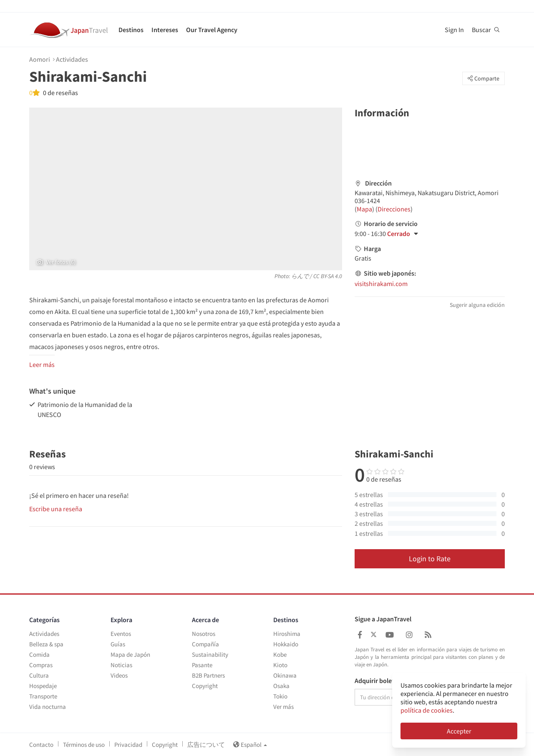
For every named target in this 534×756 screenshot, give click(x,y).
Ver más (283, 707)
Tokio (280, 696)
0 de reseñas (60, 93)
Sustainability (210, 654)
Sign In (454, 30)
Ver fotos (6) (56, 262)
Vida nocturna (48, 707)
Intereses (165, 30)
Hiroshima (287, 634)
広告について (206, 745)
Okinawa (285, 675)
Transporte (43, 696)
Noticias (121, 665)
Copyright (205, 686)
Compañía (205, 644)
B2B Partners (208, 675)
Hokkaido (286, 644)
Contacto (41, 745)
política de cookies (427, 710)
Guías (118, 644)
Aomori (40, 59)
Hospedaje (43, 686)
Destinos (131, 30)
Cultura (39, 675)
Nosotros (204, 634)
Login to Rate (430, 559)
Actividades (72, 59)
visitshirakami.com (381, 284)
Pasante (202, 665)
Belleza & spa (46, 644)
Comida (39, 654)
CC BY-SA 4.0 (328, 276)
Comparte (484, 78)
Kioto (280, 665)
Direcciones (394, 209)
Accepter (459, 731)
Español (250, 745)
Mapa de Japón (130, 654)
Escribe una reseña (56, 509)
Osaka (281, 686)
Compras (41, 665)
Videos (119, 675)
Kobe (280, 654)
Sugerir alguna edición (477, 305)
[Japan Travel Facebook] (360, 635)
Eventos (121, 634)
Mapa (364, 209)
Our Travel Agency (212, 30)
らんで (300, 276)
